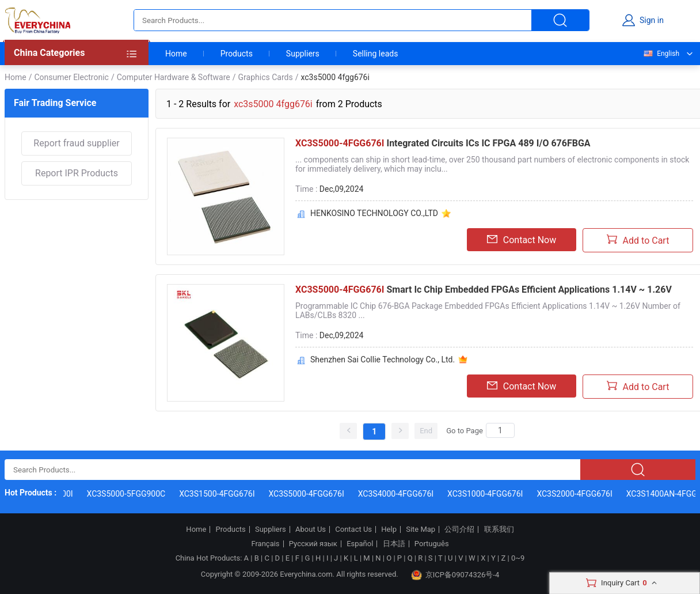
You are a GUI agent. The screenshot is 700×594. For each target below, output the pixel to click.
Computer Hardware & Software (174, 77)
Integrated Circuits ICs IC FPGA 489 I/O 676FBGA (443, 143)
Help (389, 529)
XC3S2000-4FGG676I (576, 494)
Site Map (421, 529)
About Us (311, 529)
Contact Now (522, 240)
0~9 (518, 558)
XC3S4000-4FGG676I (397, 494)
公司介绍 (459, 529)
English (661, 54)
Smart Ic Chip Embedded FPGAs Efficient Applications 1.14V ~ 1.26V (484, 290)
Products (237, 54)
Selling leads (376, 54)
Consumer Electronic (71, 77)
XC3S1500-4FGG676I (218, 494)
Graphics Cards (266, 77)
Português (432, 544)
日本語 (394, 544)
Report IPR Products (77, 173)
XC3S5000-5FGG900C (128, 494)
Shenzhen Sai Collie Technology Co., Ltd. (383, 360)
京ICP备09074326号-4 (455, 575)
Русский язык (313, 544)
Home (176, 54)
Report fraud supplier (76, 143)
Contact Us (353, 529)
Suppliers (303, 54)
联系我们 (499, 529)
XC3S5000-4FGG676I (308, 494)
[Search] (500, 430)
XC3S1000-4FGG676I (487, 494)
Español (360, 544)
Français (265, 544)
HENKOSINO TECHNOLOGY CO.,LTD (374, 213)
